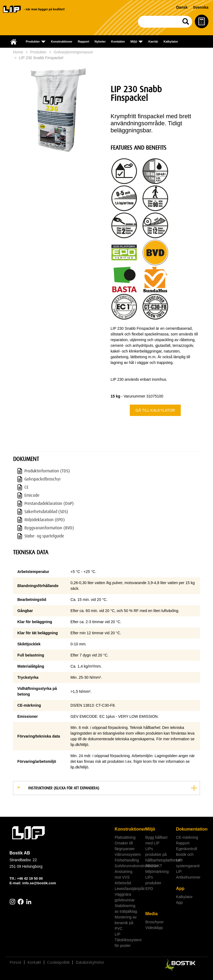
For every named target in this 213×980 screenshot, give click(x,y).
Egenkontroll (186, 849)
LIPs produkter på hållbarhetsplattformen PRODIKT (159, 857)
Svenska (201, 7)
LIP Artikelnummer (188, 874)
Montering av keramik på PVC (126, 923)
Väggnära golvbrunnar (125, 897)
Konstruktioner (62, 41)
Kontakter (118, 41)
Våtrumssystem (128, 854)
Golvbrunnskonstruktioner (128, 866)
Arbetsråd (123, 883)
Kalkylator (171, 41)
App (180, 888)
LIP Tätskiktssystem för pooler (128, 940)
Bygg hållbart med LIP (156, 840)
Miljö (150, 829)
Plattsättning (125, 837)
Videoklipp (154, 928)
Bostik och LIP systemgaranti (188, 860)
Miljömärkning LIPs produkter (157, 877)
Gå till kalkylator (155, 410)
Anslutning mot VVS (123, 874)
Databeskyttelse (90, 962)
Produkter (38, 52)
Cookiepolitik (58, 962)
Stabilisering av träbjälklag (126, 909)
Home (18, 52)
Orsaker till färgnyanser (125, 846)
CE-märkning (187, 837)
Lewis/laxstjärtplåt (128, 889)
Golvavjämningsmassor (73, 52)
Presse (15, 962)
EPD (149, 889)
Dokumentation (189, 829)
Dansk (182, 7)
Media (151, 914)
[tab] (106, 788)
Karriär (153, 41)
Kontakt (34, 962)
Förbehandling (127, 860)
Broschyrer (154, 922)
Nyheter (100, 41)
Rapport (83, 41)
